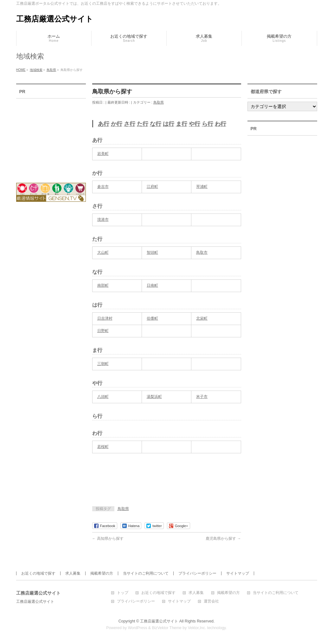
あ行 (104, 124)
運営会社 (211, 601)
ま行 (182, 124)
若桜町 (103, 447)
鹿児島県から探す (223, 539)
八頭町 (103, 397)
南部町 (103, 285)
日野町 (103, 331)
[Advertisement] (166, 484)
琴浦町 (202, 187)
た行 (143, 124)
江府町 (152, 187)
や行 (195, 124)
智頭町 (152, 252)
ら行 (208, 124)
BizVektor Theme (167, 628)
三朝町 (103, 364)
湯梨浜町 (154, 397)
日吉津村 (105, 318)
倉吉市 (103, 187)
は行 (169, 124)
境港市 (103, 220)
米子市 (202, 397)
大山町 (103, 252)
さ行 (130, 124)
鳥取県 (159, 102)
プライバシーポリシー (197, 573)
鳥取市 (202, 252)
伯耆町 (152, 318)
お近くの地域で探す (38, 573)
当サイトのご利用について (146, 573)
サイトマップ (238, 573)
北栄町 (202, 318)
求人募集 (73, 573)
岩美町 (103, 154)
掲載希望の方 (102, 573)
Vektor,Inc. (197, 628)
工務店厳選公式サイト (55, 19)
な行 (156, 124)
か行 (117, 124)
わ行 (221, 124)
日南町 (152, 285)
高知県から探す (108, 539)
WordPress (138, 628)
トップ (123, 593)
